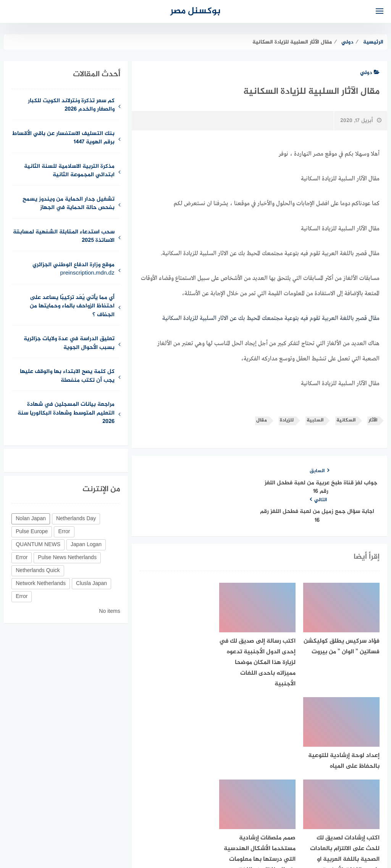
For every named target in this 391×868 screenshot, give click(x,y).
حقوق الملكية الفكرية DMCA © (142, 822)
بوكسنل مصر (195, 11)
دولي (370, 73)
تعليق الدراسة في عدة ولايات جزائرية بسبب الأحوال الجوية (69, 344)
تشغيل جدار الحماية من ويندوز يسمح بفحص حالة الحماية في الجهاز (69, 204)
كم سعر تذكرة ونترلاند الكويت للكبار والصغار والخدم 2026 (71, 106)
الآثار (373, 420)
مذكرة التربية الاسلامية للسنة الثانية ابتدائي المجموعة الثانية (69, 171)
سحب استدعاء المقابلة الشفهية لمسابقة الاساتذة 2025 (64, 237)
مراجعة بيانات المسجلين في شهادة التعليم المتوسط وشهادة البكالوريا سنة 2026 (66, 413)
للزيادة (287, 420)
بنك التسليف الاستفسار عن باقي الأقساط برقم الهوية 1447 (63, 138)
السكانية (346, 420)
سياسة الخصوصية (210, 822)
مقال (262, 420)
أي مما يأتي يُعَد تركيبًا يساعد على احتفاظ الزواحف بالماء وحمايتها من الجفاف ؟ (72, 307)
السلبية (315, 420)
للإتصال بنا (253, 822)
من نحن (284, 822)
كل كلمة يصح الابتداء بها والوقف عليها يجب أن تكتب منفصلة (67, 376)
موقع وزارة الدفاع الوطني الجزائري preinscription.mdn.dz (74, 270)
